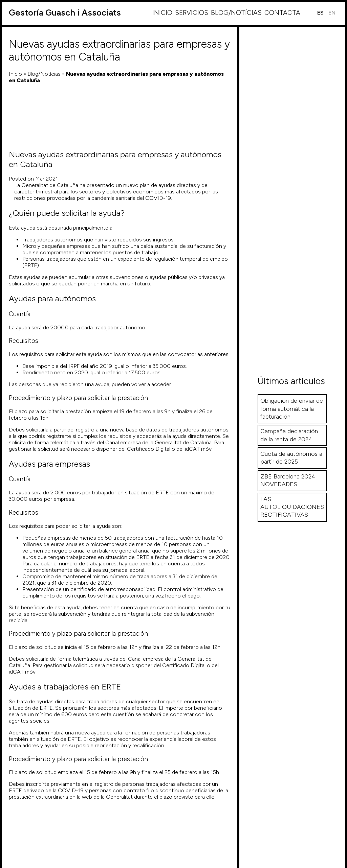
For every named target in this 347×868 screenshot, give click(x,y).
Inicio (162, 13)
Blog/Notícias (236, 13)
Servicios (192, 13)
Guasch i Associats (65, 13)
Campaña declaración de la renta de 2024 (289, 435)
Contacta (282, 13)
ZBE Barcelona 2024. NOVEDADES (288, 480)
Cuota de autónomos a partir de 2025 (291, 458)
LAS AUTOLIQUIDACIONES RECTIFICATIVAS (292, 507)
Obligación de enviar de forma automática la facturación (292, 409)
